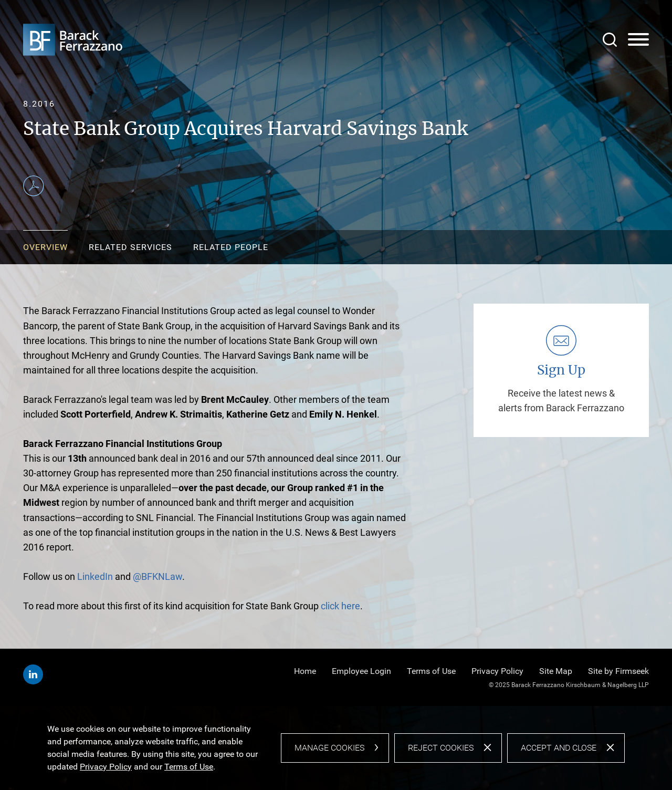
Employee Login (361, 671)
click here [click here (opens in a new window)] (339, 606)
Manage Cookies (329, 748)
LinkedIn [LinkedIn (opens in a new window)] (95, 576)
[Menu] (638, 40)
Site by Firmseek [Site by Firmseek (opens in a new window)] (618, 671)
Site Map (556, 671)
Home (305, 671)
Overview (45, 247)
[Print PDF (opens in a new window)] (34, 186)
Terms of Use (431, 671)
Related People (231, 247)
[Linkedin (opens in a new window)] (33, 674)
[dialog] (336, 748)
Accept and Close (559, 748)
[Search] (610, 40)
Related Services (130, 247)
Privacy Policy (497, 671)
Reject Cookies (441, 748)
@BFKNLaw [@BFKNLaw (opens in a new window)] (157, 576)
